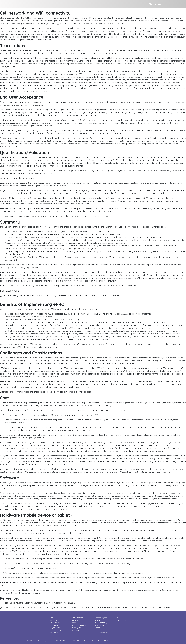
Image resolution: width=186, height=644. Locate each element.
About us (53, 620)
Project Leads (55, 628)
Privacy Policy (78, 628)
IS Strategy (54, 625)
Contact (76, 630)
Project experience (80, 625)
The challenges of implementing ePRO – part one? (22, 300)
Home (52, 618)
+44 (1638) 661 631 (102, 632)
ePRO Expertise (78, 618)
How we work (55, 623)
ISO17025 (76, 620)
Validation (54, 633)
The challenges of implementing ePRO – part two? (22, 9)
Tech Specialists (56, 630)
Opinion (75, 623)
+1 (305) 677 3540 (124, 620)
